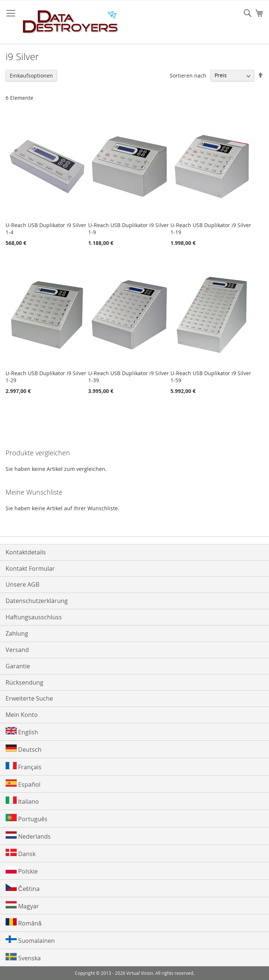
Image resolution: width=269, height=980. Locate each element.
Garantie (18, 666)
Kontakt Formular (30, 568)
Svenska (23, 958)
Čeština (23, 888)
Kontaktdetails (26, 552)
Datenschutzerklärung (37, 601)
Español (23, 784)
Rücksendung (24, 682)
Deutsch (24, 749)
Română (24, 923)
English (22, 732)
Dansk (21, 853)
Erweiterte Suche (29, 698)
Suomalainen (30, 940)
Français (24, 766)
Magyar (22, 906)
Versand (17, 650)
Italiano (22, 801)
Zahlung (17, 633)
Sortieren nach (188, 75)
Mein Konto (22, 715)
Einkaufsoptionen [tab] (31, 76)
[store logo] (71, 22)
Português (26, 818)
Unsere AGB (22, 584)
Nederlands (28, 836)
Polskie (22, 871)
